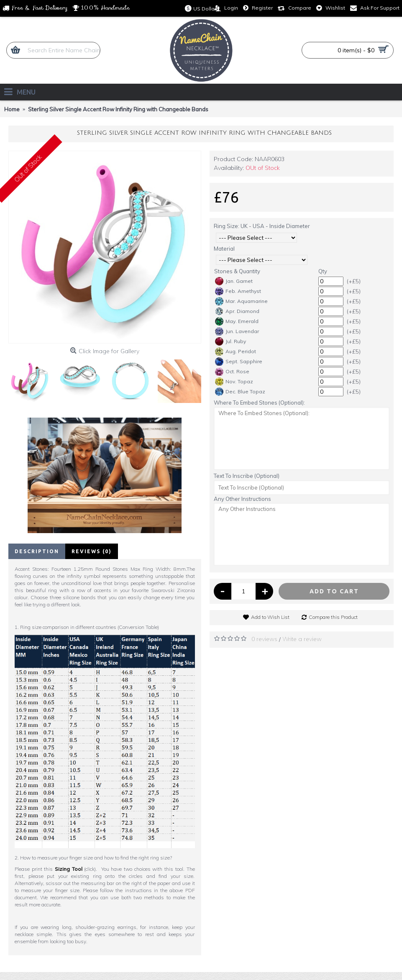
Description (37, 551)
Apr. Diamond (237, 311)
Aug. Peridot (236, 351)
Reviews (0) (92, 551)
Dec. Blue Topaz (240, 392)
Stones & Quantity (237, 271)
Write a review (302, 639)
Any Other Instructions (242, 499)
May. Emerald (237, 321)
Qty (323, 271)
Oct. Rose (232, 372)
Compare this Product (333, 617)
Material (224, 249)
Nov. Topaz (234, 382)
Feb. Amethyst (238, 291)
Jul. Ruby (230, 341)
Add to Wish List (270, 617)
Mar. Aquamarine (241, 301)
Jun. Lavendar (237, 331)
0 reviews (264, 639)
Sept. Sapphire (239, 362)
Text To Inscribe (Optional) (247, 476)
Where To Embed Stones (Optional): (259, 403)
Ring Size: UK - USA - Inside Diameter (262, 226)
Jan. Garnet (234, 281)
